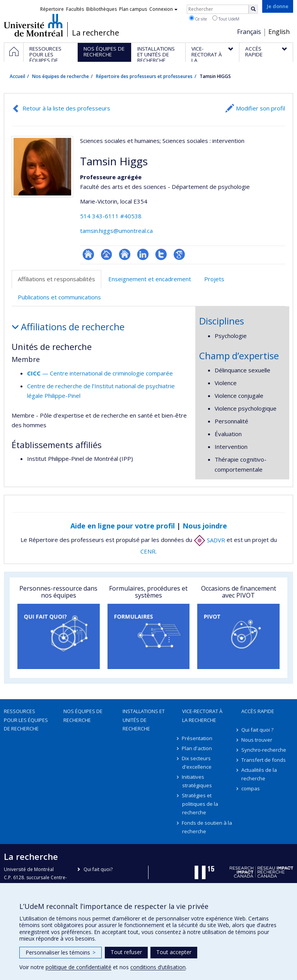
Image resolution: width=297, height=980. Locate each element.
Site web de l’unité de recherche (125, 254)
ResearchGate (88, 254)
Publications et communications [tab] (59, 297)
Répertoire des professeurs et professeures (144, 76)
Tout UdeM (226, 19)
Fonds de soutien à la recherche (207, 827)
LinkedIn (143, 254)
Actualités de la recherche (259, 774)
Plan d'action (197, 748)
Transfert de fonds (264, 760)
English (279, 32)
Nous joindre (205, 526)
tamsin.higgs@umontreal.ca (116, 231)
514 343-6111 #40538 (111, 216)
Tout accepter (174, 952)
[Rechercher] (253, 9)
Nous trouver (257, 740)
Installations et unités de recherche (144, 720)
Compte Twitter (161, 254)
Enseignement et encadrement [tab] (150, 279)
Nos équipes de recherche (61, 76)
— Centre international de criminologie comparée (100, 373)
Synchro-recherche (264, 750)
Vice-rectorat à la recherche (202, 715)
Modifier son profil (260, 108)
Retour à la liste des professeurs (66, 108)
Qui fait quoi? (98, 869)
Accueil (17, 76)
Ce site (198, 19)
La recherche (96, 33)
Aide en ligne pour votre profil (123, 526)
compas (251, 788)
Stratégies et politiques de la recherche (200, 804)
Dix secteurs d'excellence (197, 763)
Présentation (197, 738)
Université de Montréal (33, 25)
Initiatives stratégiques (197, 781)
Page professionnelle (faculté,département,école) (107, 254)
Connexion (163, 9)
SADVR (209, 540)
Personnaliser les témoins (61, 952)
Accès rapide (258, 711)
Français (249, 32)
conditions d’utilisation (158, 967)
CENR (148, 551)
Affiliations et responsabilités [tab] (56, 279)
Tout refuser (126, 952)
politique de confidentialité (79, 967)
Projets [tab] (214, 279)
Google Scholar (179, 254)
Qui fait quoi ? (257, 730)
